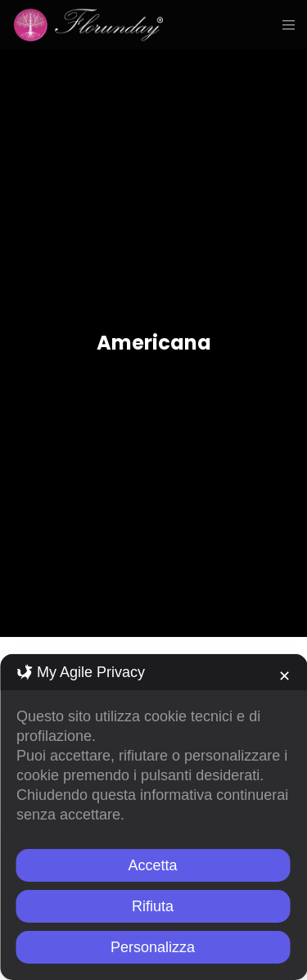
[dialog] (153, 817)
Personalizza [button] (153, 947)
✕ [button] (284, 676)
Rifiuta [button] (153, 906)
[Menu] (284, 25)
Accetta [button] (152, 865)
